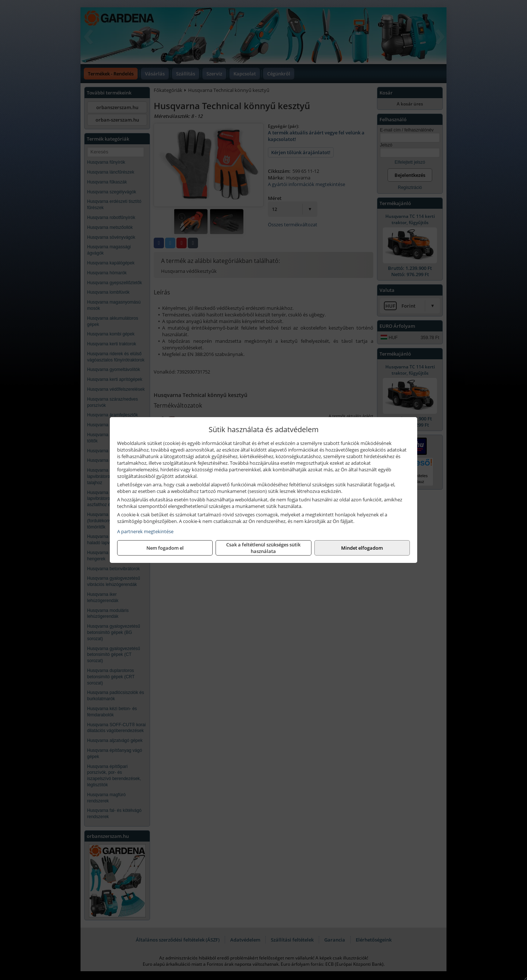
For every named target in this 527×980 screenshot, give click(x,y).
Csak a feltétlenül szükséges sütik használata (263, 548)
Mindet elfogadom (362, 548)
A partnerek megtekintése (145, 531)
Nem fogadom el (165, 548)
